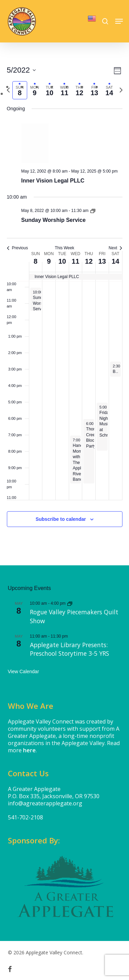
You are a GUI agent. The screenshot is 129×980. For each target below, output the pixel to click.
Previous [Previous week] (18, 248)
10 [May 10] (62, 261)
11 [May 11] (75, 261)
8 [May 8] (36, 261)
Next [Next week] (116, 248)
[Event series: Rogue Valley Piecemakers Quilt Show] (70, 603)
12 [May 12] (89, 261)
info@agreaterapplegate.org (45, 803)
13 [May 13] (102, 261)
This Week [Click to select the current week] (64, 248)
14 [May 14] (115, 261)
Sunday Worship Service (53, 220)
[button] (119, 21)
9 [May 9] (49, 261)
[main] (64, 304)
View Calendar (24, 671)
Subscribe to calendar (61, 519)
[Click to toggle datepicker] (21, 70)
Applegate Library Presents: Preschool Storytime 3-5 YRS (69, 649)
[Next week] (121, 90)
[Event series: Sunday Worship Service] (93, 211)
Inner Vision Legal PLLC (53, 181)
